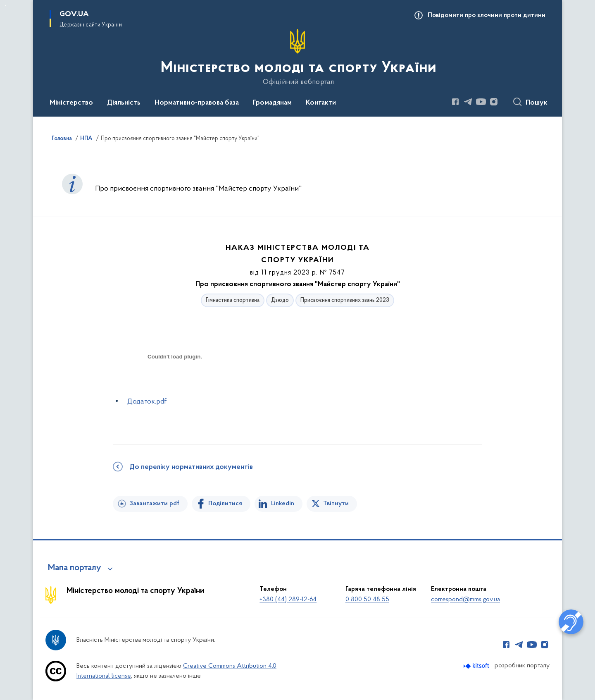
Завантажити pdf (154, 504)
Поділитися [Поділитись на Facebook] (225, 504)
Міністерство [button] (71, 103)
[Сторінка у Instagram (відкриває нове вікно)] (494, 102)
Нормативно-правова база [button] (197, 103)
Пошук (537, 103)
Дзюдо (280, 300)
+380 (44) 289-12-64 (288, 600)
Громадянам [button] (272, 103)
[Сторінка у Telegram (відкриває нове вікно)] (468, 102)
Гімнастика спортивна (233, 300)
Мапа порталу (75, 568)
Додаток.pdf (147, 402)
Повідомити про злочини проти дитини (487, 15)
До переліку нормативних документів (191, 467)
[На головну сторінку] (298, 57)
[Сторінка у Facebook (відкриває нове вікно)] (455, 102)
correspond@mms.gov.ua (465, 600)
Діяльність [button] (124, 103)
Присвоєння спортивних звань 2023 (345, 300)
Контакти (321, 103)
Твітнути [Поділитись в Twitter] (336, 504)
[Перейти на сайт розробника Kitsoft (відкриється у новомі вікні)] (477, 666)
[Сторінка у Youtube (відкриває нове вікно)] (481, 102)
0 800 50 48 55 (367, 600)
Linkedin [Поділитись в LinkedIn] (283, 504)
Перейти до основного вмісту (6, 6)
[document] (175, 386)
